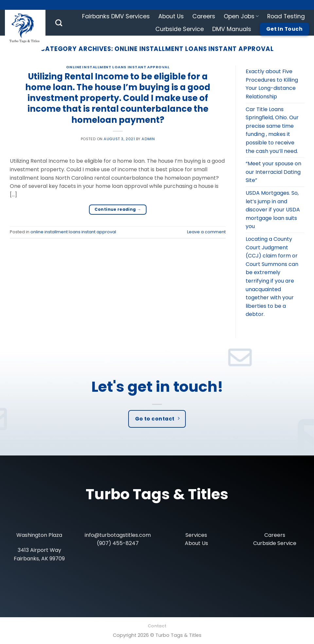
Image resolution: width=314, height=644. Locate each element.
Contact (157, 626)
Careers (204, 16)
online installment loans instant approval (118, 67)
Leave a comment (206, 232)
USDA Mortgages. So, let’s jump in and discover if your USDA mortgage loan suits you (273, 210)
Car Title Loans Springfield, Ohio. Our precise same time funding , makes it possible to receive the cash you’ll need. (272, 130)
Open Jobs (241, 16)
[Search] (59, 23)
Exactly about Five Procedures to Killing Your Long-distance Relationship (272, 84)
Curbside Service (180, 29)
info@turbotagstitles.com (118, 535)
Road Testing (286, 16)
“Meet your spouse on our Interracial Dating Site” (273, 172)
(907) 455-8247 (118, 543)
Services (196, 535)
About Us (171, 16)
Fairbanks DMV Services (116, 16)
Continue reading (118, 209)
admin (148, 139)
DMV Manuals (232, 29)
